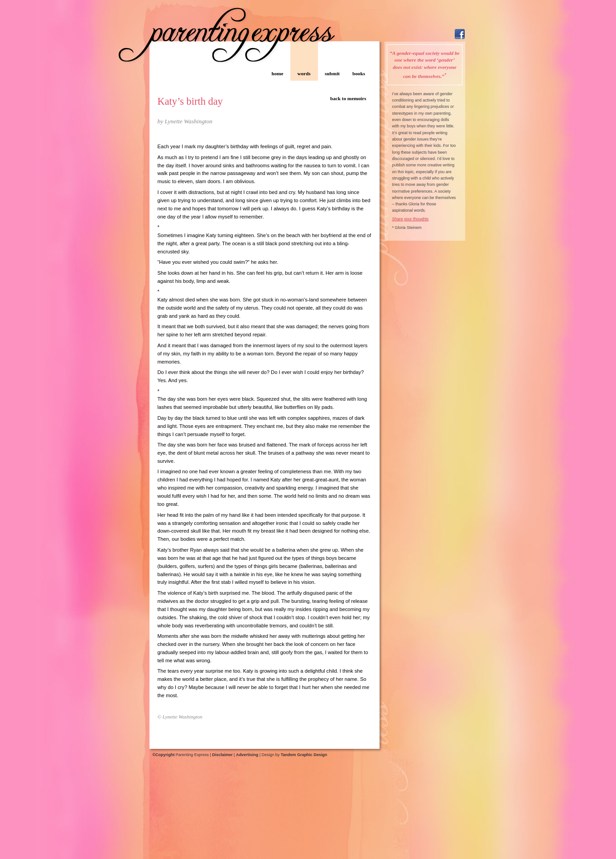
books (359, 73)
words (304, 73)
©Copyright (164, 755)
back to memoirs (348, 98)
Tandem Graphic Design (304, 755)
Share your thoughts (411, 219)
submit (332, 73)
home (277, 73)
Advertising (247, 755)
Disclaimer (222, 755)
